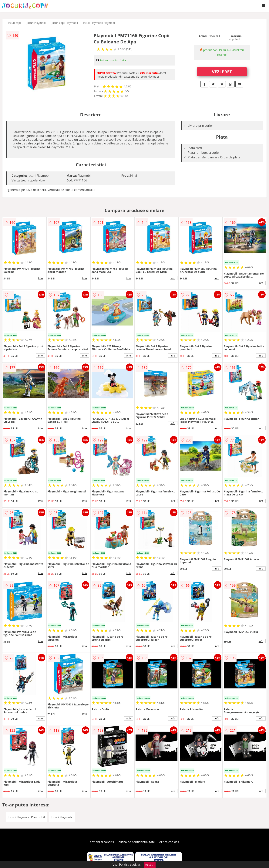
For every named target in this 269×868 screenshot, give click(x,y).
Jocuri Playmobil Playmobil (99, 23)
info (41, 278)
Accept (150, 865)
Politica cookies (168, 842)
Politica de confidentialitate (136, 842)
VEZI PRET (222, 72)
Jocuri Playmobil (36, 23)
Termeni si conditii (101, 842)
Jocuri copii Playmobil (65, 23)
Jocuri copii (15, 23)
